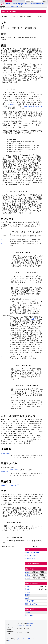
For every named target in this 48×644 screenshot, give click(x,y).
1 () (28, 612)
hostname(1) (13, 104)
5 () (29, 615)
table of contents (32, 564)
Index (8, 4)
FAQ (27, 4)
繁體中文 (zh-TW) (31, 604)
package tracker (31, 556)
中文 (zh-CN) (30, 601)
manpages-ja (15, 6)
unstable (28, 578)
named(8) (33, 319)
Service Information (37, 4)
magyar (28, 592)
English (28, 586)
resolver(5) (14, 470)
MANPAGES (9, 1)
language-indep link (32, 553)
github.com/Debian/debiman (25, 639)
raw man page (30, 559)
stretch (8, 6)
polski (27, 598)
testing (28, 575)
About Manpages (18, 4)
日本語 (28, 595)
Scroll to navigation (9, 12)
